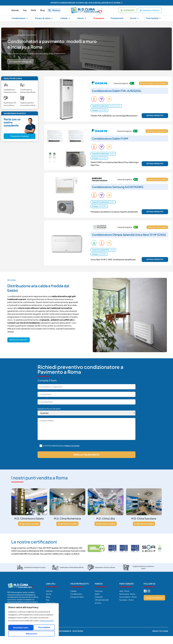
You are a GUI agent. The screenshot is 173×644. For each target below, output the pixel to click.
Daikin (97, 594)
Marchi (99, 584)
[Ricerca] (50, 10)
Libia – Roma (124, 591)
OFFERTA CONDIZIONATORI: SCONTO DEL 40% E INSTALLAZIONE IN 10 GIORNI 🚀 (87, 3)
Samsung (99, 591)
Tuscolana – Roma (126, 600)
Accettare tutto (32, 634)
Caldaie (73, 591)
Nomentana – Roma (127, 594)
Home (10, 35)
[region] (32, 622)
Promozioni (51, 603)
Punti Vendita (126, 584)
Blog (48, 597)
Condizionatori (19, 35)
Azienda (49, 591)
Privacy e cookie (72, 446)
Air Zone (98, 603)
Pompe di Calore (77, 597)
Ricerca (56, 10)
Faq (48, 600)
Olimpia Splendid (102, 600)
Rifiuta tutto (43, 628)
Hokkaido (99, 597)
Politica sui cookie (46, 622)
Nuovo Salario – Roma (128, 597)
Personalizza (20, 628)
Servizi (49, 594)
